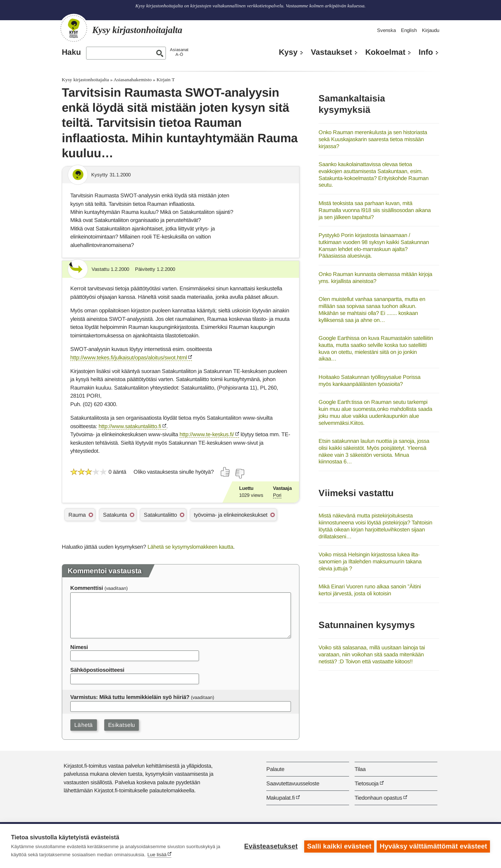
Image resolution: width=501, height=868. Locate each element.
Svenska (386, 30)
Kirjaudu (431, 30)
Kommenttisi (87, 588)
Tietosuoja (367, 783)
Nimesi (79, 647)
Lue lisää (157, 855)
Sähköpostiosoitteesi (97, 670)
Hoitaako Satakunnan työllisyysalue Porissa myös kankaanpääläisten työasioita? (369, 380)
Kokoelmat (385, 52)
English (409, 30)
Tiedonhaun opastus (378, 798)
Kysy (288, 52)
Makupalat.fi (280, 798)
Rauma (77, 515)
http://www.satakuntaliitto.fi (130, 426)
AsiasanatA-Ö (179, 52)
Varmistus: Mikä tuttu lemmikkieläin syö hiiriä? (130, 697)
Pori (277, 495)
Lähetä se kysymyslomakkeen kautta (190, 547)
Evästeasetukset (270, 846)
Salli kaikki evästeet (338, 846)
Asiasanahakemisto (133, 80)
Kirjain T (166, 80)
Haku (71, 52)
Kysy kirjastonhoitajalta (85, 80)
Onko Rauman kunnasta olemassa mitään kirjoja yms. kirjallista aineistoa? (375, 277)
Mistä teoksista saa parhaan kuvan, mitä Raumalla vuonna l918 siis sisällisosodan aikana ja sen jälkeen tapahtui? (375, 210)
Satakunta (115, 515)
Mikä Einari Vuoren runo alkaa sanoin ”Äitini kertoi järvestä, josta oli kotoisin (370, 590)
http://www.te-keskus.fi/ (207, 434)
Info (426, 52)
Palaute (275, 769)
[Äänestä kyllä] (225, 472)
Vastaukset (331, 52)
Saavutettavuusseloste (293, 783)
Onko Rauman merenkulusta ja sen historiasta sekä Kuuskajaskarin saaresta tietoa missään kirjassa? (373, 139)
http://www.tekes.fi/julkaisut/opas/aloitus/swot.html (129, 357)
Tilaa (360, 769)
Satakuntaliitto (160, 515)
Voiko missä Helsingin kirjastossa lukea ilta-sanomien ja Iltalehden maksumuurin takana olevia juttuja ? (370, 561)
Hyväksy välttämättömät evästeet (433, 846)
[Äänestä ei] (239, 474)
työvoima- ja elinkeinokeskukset (231, 515)
